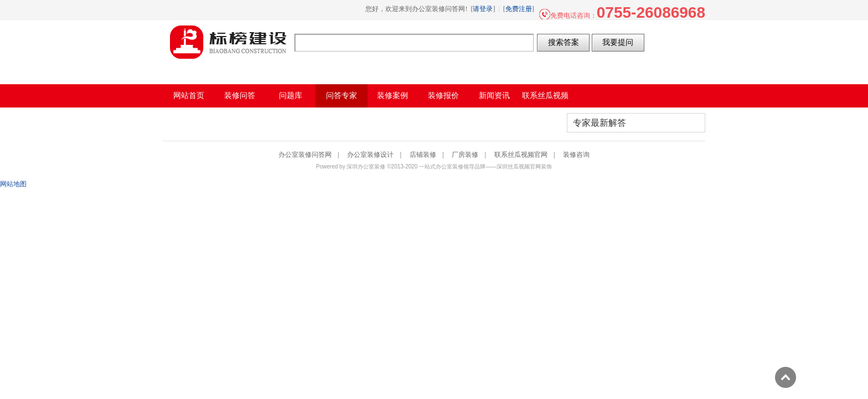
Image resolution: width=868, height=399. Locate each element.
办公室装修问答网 (229, 42)
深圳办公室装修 (366, 167)
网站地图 (13, 184)
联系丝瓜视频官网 (521, 155)
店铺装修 (423, 155)
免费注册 (519, 9)
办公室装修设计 (370, 155)
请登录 (483, 9)
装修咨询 (576, 155)
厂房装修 (465, 155)
